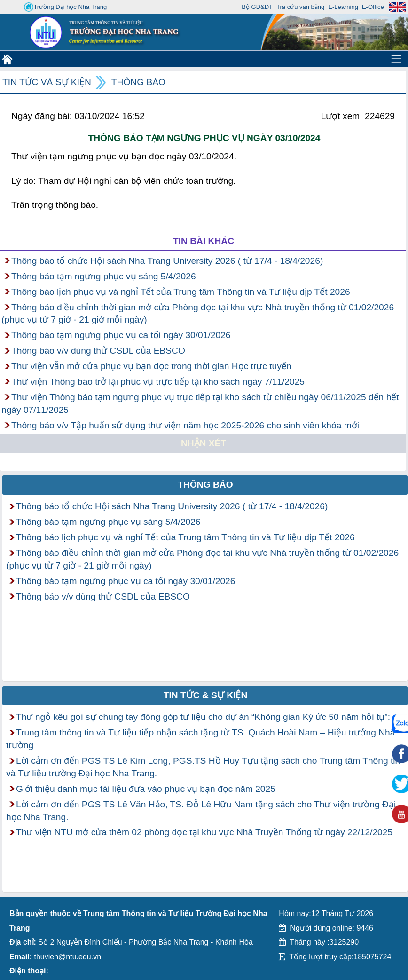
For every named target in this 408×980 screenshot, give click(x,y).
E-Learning (343, 7)
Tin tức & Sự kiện (206, 695)
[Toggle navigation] (396, 59)
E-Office (373, 7)
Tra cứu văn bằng (300, 7)
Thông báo (138, 82)
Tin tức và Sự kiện (47, 82)
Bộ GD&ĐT (257, 7)
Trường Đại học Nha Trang (65, 7)
